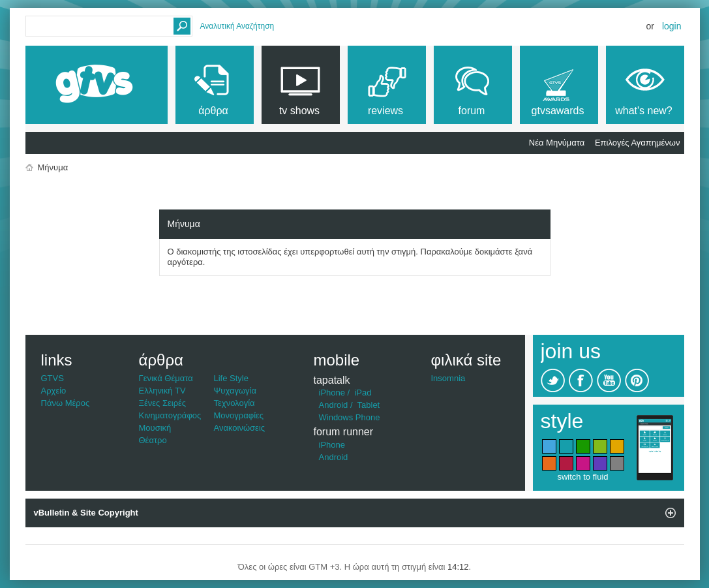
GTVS (53, 378)
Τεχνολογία (234, 403)
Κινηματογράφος (170, 415)
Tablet (369, 405)
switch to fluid (582, 477)
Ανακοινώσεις (240, 428)
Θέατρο (153, 440)
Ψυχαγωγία (235, 391)
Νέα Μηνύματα (557, 143)
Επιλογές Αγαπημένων (638, 143)
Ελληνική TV (162, 391)
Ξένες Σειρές (163, 403)
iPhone (332, 393)
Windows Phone (350, 417)
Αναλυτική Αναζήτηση (237, 26)
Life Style (231, 378)
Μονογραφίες (239, 415)
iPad (363, 393)
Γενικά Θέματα (166, 378)
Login (672, 26)
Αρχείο (54, 391)
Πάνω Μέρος (66, 403)
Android (334, 405)
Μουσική (155, 428)
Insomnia (448, 378)
